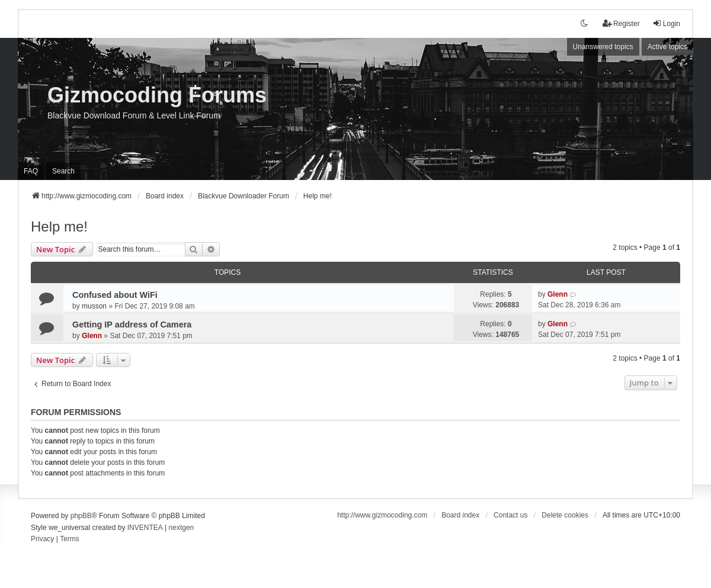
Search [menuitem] (63, 171)
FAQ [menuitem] (31, 171)
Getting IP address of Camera (132, 324)
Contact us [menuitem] (510, 515)
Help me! (59, 226)
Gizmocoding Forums (157, 95)
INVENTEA (145, 528)
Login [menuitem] (666, 23)
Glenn (558, 294)
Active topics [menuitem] (667, 47)
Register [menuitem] (621, 23)
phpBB (81, 516)
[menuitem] (42, 539)
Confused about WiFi (115, 295)
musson (94, 306)
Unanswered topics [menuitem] (603, 47)
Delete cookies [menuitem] (565, 515)
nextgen (182, 528)
